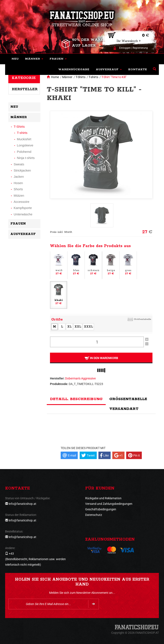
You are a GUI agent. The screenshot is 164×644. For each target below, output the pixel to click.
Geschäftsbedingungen (101, 509)
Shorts (18, 189)
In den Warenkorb (101, 358)
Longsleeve (25, 145)
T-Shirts (81, 77)
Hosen (18, 183)
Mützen (19, 195)
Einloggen (125, 48)
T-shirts (93, 77)
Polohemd (24, 152)
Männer (67, 77)
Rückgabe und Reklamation (103, 498)
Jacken (19, 177)
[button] (34, 59)
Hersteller (25, 89)
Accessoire (21, 202)
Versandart (124, 409)
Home (55, 77)
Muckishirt (24, 139)
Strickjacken (22, 170)
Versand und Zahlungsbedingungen (109, 504)
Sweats (19, 164)
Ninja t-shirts (26, 158)
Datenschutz (94, 515)
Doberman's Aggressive (80, 378)
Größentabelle (142, 319)
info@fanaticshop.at (23, 504)
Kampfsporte (23, 208)
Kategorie (24, 78)
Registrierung (140, 48)
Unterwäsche (23, 214)
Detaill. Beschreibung (76, 399)
